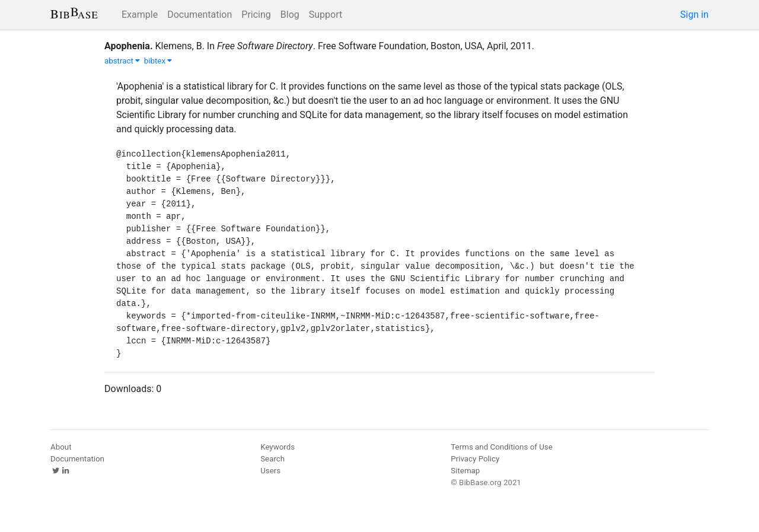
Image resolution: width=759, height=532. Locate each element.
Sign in (694, 15)
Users (270, 471)
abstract (122, 61)
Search (272, 459)
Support (326, 15)
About (61, 447)
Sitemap (465, 471)
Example (140, 15)
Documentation (200, 15)
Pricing (256, 15)
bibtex (158, 61)
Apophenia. (129, 46)
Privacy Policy (475, 459)
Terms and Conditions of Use (501, 447)
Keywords (278, 447)
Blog (290, 15)
